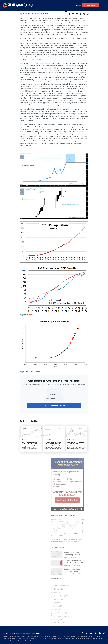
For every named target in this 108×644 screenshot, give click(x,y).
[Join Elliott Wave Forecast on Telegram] (100, 633)
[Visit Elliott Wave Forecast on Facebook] (82, 633)
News (74, 609)
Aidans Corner (78, 586)
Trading (75, 620)
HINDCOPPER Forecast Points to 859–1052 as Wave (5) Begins (50, 444)
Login (78, 5)
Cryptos (75, 599)
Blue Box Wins (77, 589)
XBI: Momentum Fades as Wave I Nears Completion (73, 444)
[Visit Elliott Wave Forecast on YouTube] (91, 633)
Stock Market (78, 616)
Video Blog (76, 623)
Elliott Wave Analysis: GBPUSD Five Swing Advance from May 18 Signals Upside (83, 540)
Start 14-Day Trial (91, 5)
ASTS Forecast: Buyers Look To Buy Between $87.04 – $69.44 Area (27, 444)
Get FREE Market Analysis (51, 405)
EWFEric (25, 14)
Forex (74, 606)
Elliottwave (76, 603)
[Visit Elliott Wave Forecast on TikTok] (104, 633)
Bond (73, 592)
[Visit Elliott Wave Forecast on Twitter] (86, 633)
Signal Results (77, 613)
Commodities (77, 596)
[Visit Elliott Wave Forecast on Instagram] (95, 633)
